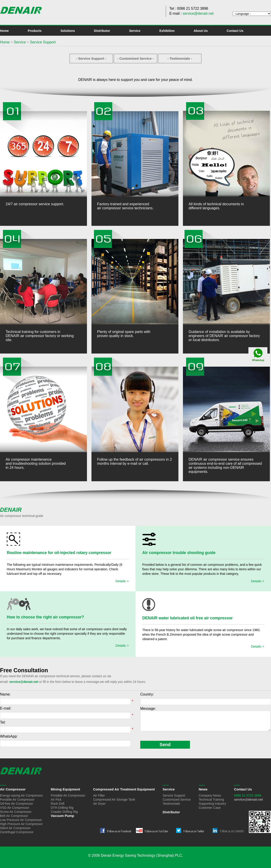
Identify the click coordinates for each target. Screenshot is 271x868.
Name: (5, 694)
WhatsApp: (9, 736)
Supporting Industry (212, 804)
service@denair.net (198, 13)
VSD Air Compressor (15, 808)
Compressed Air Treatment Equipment (124, 789)
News (203, 789)
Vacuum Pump (62, 816)
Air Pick (56, 800)
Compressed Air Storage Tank (114, 800)
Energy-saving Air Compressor (21, 795)
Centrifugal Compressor (17, 832)
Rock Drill (58, 804)
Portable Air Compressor (17, 800)
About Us (201, 31)
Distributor (102, 31)
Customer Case (210, 808)
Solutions (68, 31)
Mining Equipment (65, 789)
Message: (148, 709)
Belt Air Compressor (14, 816)
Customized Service (177, 800)
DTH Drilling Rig (62, 808)
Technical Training (211, 800)
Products (35, 31)
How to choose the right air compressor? (45, 617)
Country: (147, 694)
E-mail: (6, 708)
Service (135, 31)
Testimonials (171, 804)
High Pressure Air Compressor (21, 824)
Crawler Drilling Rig (64, 812)
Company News (210, 795)
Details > (122, 581)
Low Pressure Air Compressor (21, 820)
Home (4, 31)
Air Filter (99, 795)
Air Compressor (13, 789)
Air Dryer (99, 804)
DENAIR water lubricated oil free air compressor (187, 618)
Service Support (43, 42)
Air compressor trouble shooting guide (179, 553)
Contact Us (235, 31)
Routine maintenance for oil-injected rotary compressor (59, 553)
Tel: (3, 722)
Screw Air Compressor (16, 812)
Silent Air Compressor (15, 828)
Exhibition (167, 31)
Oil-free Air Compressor (16, 804)
